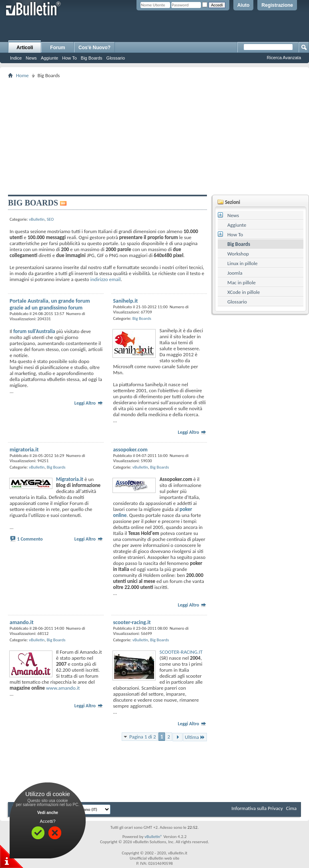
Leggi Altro (89, 403)
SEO (50, 219)
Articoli (25, 48)
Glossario (116, 58)
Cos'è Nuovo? (94, 48)
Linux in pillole (243, 263)
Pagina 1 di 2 (143, 737)
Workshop (238, 254)
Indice (16, 58)
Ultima (195, 737)
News (31, 58)
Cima (291, 808)
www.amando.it (63, 688)
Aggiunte (49, 58)
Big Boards (92, 58)
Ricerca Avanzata (284, 58)
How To (69, 58)
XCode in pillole (244, 292)
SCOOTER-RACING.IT (181, 652)
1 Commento (30, 539)
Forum (57, 48)
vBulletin (37, 219)
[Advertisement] (158, 136)
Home (22, 75)
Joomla (235, 273)
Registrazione (277, 5)
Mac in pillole (242, 282)
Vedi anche (48, 813)
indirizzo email (106, 279)
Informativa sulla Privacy (257, 808)
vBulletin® (153, 837)
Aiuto (244, 5)
